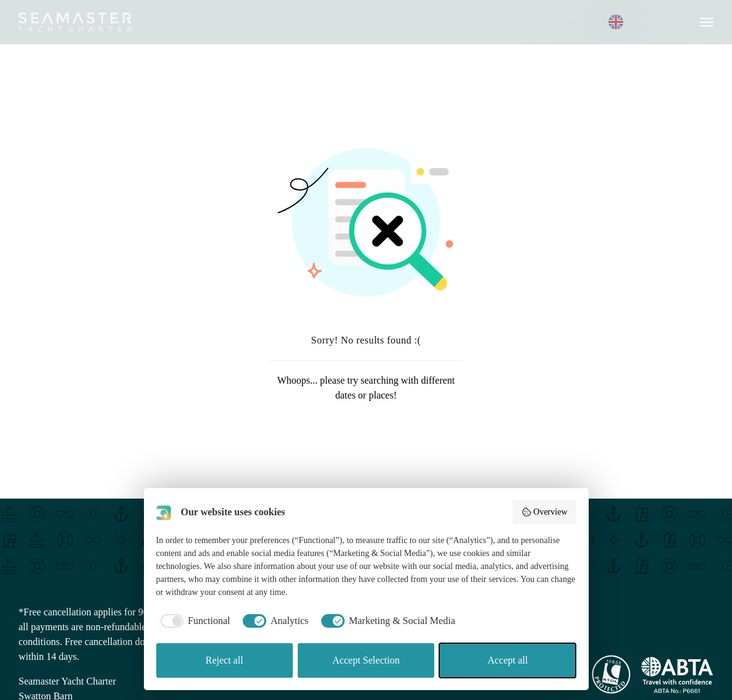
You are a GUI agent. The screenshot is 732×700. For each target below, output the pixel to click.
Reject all (225, 660)
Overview (545, 512)
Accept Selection (366, 660)
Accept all (507, 660)
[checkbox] (193, 621)
